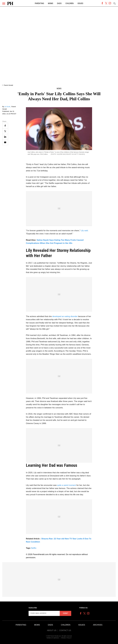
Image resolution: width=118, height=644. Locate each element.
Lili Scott (8, 107)
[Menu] (4, 4)
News (59, 89)
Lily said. (85, 231)
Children (70, 3)
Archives (98, 625)
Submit (66, 613)
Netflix (34, 548)
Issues (80, 3)
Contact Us (65, 630)
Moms (51, 3)
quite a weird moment (67, 485)
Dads (59, 3)
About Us (52, 630)
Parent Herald (8, 85)
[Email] (5, 142)
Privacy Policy (66, 638)
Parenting (39, 3)
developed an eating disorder (65, 316)
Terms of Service (53, 638)
